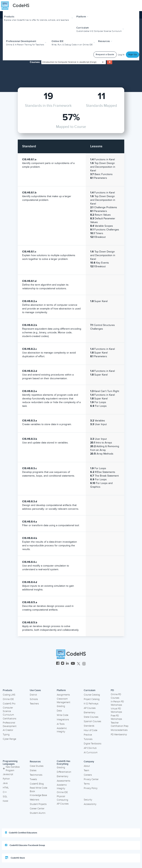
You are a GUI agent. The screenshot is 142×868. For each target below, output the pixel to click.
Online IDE (8, 699)
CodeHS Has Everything (64, 763)
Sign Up (133, 55)
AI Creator (8, 730)
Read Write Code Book (38, 790)
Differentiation (64, 772)
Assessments (64, 781)
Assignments (63, 695)
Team (86, 770)
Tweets (33, 779)
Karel (5, 801)
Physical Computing (62, 798)
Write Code (62, 715)
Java (5, 783)
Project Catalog (92, 699)
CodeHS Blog (37, 784)
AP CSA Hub (90, 748)
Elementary (89, 713)
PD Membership (119, 735)
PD (112, 690)
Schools (34, 699)
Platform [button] (82, 17)
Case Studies (37, 766)
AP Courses (90, 708)
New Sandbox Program (11, 769)
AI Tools (61, 724)
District (33, 695)
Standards (89, 726)
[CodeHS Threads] (84, 664)
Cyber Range (9, 739)
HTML (6, 788)
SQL (5, 797)
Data (59, 711)
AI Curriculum (91, 753)
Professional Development (10, 724)
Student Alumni (38, 813)
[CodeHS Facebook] (58, 664)
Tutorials (88, 739)
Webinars (34, 800)
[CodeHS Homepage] (17, 6)
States (33, 770)
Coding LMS (9, 695)
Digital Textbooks (93, 744)
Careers (88, 775)
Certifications (10, 719)
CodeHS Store (15, 858)
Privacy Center (91, 779)
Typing (6, 735)
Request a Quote (105, 55)
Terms (87, 784)
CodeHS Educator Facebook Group (25, 845)
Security (88, 800)
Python (6, 779)
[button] (39, 18)
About (87, 766)
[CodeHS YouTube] (73, 664)
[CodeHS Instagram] (63, 664)
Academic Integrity (62, 730)
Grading (61, 706)
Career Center (37, 809)
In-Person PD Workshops (117, 703)
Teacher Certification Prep (120, 724)
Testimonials (36, 775)
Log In (121, 55)
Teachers (34, 704)
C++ (5, 792)
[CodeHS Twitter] (79, 664)
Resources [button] (105, 41)
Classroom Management (64, 701)
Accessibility (90, 804)
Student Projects (38, 804)
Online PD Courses (116, 696)
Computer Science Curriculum (8, 711)
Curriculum (90, 690)
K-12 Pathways (91, 704)
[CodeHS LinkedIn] (67, 664)
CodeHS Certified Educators (21, 833)
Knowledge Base (38, 795)
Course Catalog (92, 695)
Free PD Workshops (116, 717)
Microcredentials (119, 730)
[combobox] (74, 62)
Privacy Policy (91, 788)
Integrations (63, 720)
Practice (88, 735)
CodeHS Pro (9, 704)
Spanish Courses (92, 721)
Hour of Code (91, 730)
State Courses (91, 717)
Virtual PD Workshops (116, 710)
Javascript (8, 774)
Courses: (35, 62)
